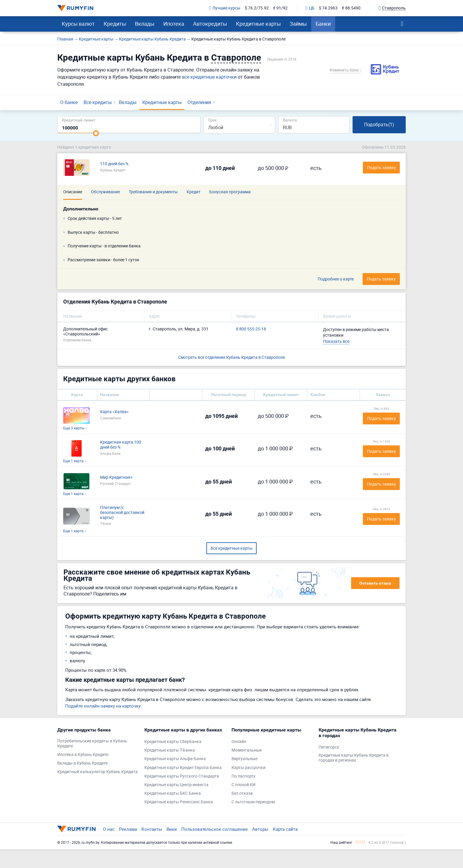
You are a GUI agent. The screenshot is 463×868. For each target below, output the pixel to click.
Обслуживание (105, 192)
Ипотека (174, 24)
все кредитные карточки (209, 77)
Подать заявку (382, 418)
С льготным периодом (253, 802)
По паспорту (243, 776)
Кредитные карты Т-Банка (170, 750)
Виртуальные (244, 759)
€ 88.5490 (351, 8)
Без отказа (242, 793)
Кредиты (115, 24)
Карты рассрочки (248, 768)
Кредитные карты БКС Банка (173, 793)
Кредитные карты (258, 24)
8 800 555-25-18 (251, 329)
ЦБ (310, 8)
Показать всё (336, 341)
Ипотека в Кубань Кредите (83, 755)
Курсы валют (78, 24)
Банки (323, 24)
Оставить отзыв (375, 583)
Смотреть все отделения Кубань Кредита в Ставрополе (231, 357)
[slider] (96, 133)
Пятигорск (329, 747)
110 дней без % (114, 164)
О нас (109, 829)
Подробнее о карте (336, 279)
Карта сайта (285, 829)
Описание (73, 192)
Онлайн (239, 742)
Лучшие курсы (225, 8)
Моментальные (247, 750)
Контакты (152, 829)
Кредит (194, 192)
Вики (172, 829)
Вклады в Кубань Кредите (82, 763)
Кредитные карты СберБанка (173, 742)
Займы (298, 24)
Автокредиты (210, 24)
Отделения (199, 102)
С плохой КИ (243, 785)
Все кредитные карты (231, 548)
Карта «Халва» (114, 412)
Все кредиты (98, 102)
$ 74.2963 (328, 8)
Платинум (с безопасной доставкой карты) (122, 512)
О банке (69, 102)
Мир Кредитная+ (116, 477)
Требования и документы (153, 192)
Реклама (128, 829)
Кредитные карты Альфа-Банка (175, 759)
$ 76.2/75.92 (257, 8)
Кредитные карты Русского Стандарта (182, 776)
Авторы (260, 829)
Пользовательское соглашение (215, 829)
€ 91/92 (280, 8)
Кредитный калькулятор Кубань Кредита (97, 772)
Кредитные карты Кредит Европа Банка (183, 768)
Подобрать (379, 124)
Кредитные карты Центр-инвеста (176, 785)
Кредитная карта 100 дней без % (121, 445)
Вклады (145, 24)
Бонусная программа (230, 192)
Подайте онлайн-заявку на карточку (103, 706)
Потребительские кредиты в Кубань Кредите (92, 744)
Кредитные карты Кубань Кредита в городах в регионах (354, 758)
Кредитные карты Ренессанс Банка (179, 802)
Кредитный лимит (79, 120)
